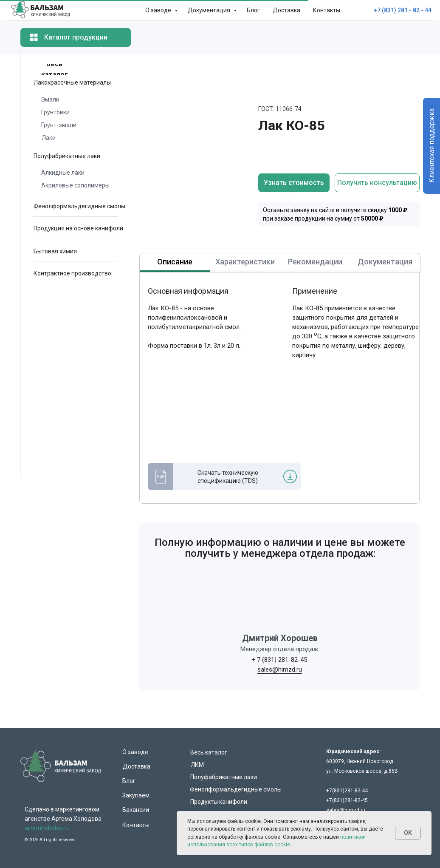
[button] (377, 183)
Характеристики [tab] (245, 262)
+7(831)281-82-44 (347, 791)
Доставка (286, 10)
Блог (253, 10)
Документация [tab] (385, 262)
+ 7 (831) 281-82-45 (279, 660)
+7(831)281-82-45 (347, 800)
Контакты (327, 10)
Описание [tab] (175, 262)
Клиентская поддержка (432, 146)
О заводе (159, 10)
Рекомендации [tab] (315, 262)
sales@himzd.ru (280, 669)
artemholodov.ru (47, 828)
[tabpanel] (220, 398)
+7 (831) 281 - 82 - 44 (403, 10)
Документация (210, 10)
